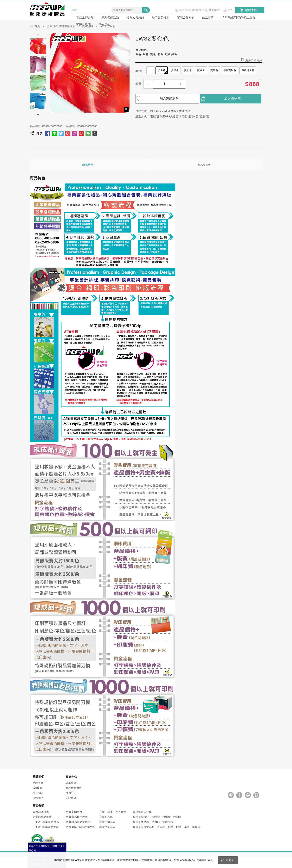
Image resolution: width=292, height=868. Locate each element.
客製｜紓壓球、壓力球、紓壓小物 (153, 822)
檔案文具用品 (135, 17)
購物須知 (104, 25)
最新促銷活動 (110, 17)
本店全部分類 (85, 17)
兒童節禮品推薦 (42, 817)
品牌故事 (38, 783)
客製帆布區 (106, 817)
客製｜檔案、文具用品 (113, 812)
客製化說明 (83, 25)
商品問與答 (204, 165)
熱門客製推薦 (161, 17)
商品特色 (88, 165)
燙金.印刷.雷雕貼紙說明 (80, 827)
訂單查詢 (71, 783)
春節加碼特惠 (41, 812)
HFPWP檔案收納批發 (46, 827)
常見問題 (38, 793)
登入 (230, 10)
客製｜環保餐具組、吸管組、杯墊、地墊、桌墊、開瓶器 (167, 827)
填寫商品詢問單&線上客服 (239, 17)
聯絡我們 (38, 798)
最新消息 (38, 788)
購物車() (251, 10)
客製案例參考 (74, 812)
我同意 (230, 860)
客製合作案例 (186, 17)
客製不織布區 (107, 822)
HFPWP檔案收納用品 (46, 822)
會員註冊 (71, 793)
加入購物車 (233, 99)
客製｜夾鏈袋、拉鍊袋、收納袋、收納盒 (157, 817)
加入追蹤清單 (169, 99)
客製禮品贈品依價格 (78, 822)
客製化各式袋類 (142, 812)
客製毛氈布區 (107, 827)
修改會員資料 (74, 788)
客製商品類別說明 (77, 817)
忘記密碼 (71, 798)
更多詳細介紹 (254, 60)
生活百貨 (208, 17)
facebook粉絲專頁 (190, 10)
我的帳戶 (214, 10)
